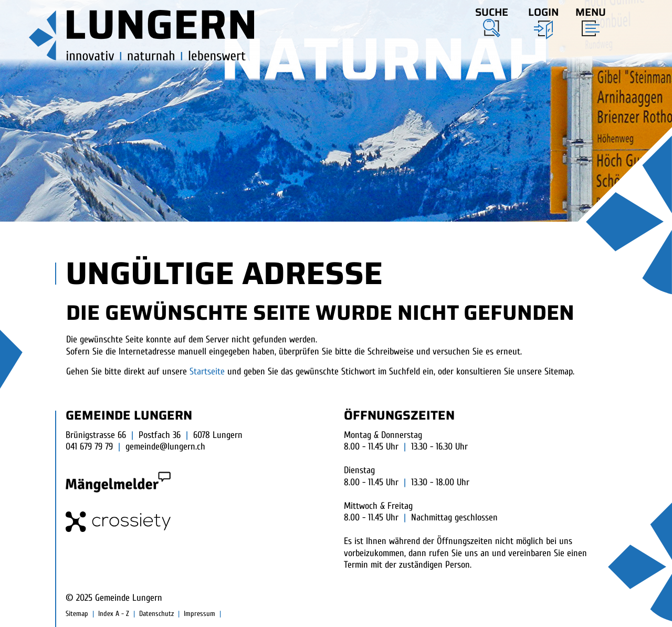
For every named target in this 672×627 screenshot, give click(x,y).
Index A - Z (114, 614)
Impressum (199, 614)
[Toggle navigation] (587, 19)
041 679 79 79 (89, 447)
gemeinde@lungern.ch (165, 447)
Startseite (207, 372)
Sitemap (77, 614)
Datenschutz (156, 614)
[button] (492, 20)
